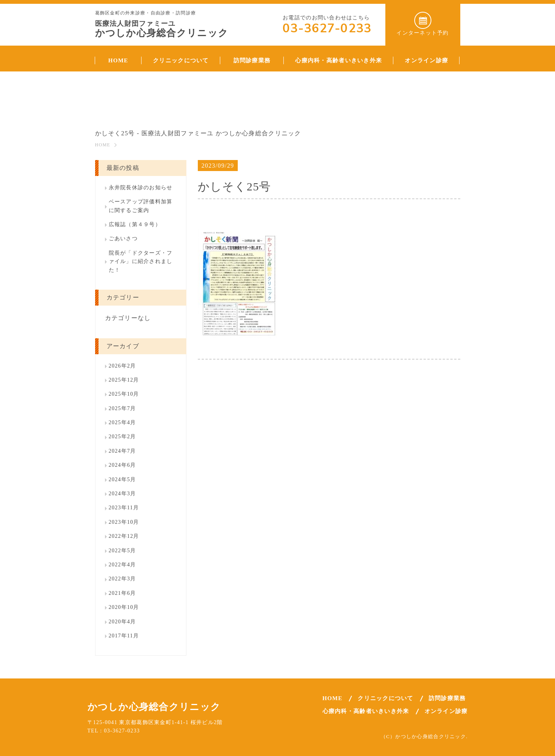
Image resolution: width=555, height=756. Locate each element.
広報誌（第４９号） (135, 224)
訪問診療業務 (447, 698)
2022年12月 (124, 536)
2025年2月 (122, 437)
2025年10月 (124, 394)
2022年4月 (122, 565)
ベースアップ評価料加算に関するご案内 (141, 206)
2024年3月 (122, 494)
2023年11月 (124, 508)
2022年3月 (122, 579)
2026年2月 (122, 366)
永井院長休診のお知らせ (141, 188)
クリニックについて (386, 698)
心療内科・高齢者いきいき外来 (366, 711)
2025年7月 (122, 408)
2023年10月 (124, 522)
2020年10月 (124, 607)
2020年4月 (122, 622)
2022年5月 (122, 551)
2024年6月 (122, 465)
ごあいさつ (123, 239)
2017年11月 (124, 636)
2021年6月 (122, 593)
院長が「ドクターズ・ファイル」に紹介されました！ (141, 262)
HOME (103, 145)
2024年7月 (122, 451)
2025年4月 (122, 422)
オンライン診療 (446, 711)
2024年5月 (122, 479)
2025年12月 (124, 380)
